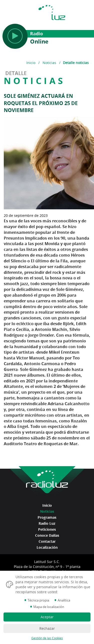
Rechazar (47, 628)
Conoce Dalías (47, 535)
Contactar (47, 541)
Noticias (49, 63)
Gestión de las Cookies (47, 638)
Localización (47, 547)
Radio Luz (47, 523)
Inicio (31, 63)
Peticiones (47, 529)
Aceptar (47, 617)
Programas (47, 517)
